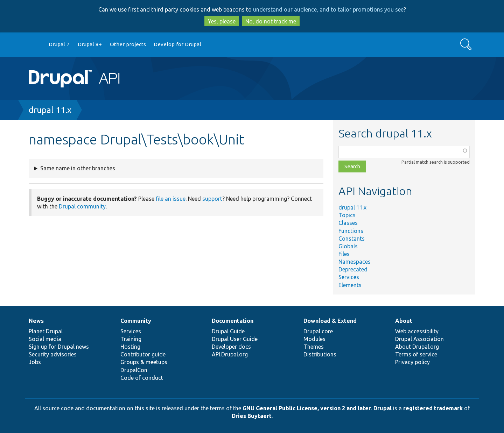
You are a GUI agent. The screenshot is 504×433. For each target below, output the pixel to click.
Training (131, 339)
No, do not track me (271, 21)
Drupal (383, 408)
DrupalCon (134, 370)
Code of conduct (142, 378)
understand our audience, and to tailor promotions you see (328, 9)
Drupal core (318, 331)
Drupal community (82, 206)
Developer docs (231, 347)
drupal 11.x (50, 110)
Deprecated (353, 269)
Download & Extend (330, 321)
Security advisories (53, 354)
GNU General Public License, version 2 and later (307, 408)
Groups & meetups (144, 362)
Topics (347, 215)
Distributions (320, 354)
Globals (348, 246)
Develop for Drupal (177, 44)
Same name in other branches (78, 168)
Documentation (233, 321)
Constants (352, 239)
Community (136, 321)
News (36, 321)
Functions (351, 231)
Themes (314, 347)
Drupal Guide (228, 331)
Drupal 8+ (90, 44)
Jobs (35, 362)
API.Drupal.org (230, 354)
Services (349, 277)
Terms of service (416, 354)
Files (344, 254)
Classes (348, 223)
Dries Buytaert (252, 416)
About (404, 321)
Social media (45, 339)
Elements (350, 285)
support (212, 199)
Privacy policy (412, 362)
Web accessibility (417, 331)
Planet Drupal (46, 331)
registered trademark (433, 408)
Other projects (128, 44)
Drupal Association (419, 339)
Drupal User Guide (235, 339)
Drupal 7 (59, 44)
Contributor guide (143, 354)
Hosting (130, 347)
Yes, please (222, 21)
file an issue (171, 199)
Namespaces (355, 262)
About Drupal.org (417, 347)
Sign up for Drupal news (59, 347)
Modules (314, 339)
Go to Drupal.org (35, 45)
